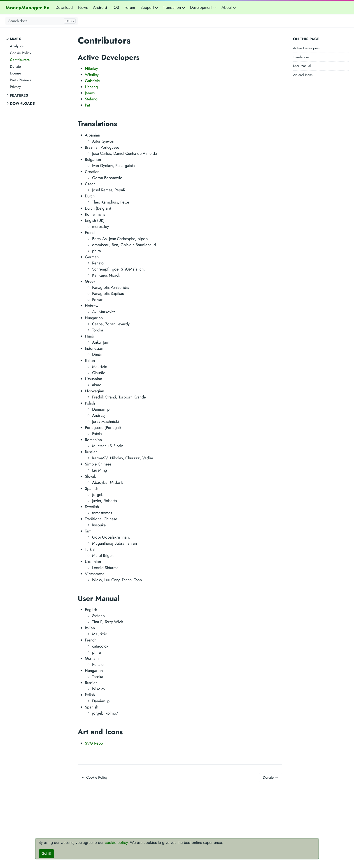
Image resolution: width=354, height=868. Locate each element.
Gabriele (92, 81)
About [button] (229, 7)
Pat (87, 105)
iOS (116, 7)
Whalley (92, 75)
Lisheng (91, 87)
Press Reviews (20, 80)
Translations (301, 57)
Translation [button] (174, 7)
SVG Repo (94, 743)
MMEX (15, 39)
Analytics (17, 46)
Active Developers (306, 48)
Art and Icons (303, 75)
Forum (130, 7)
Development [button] (204, 7)
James (90, 93)
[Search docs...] (42, 21)
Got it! (46, 853)
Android (100, 7)
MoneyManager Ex (27, 7)
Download (64, 7)
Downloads (22, 103)
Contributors (20, 60)
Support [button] (150, 7)
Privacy (15, 87)
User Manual (302, 66)
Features (19, 95)
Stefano (91, 99)
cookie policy (116, 843)
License (15, 73)
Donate (15, 66)
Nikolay (91, 69)
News (83, 7)
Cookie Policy (21, 53)
